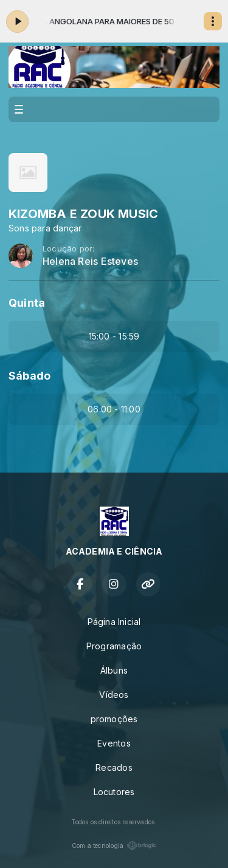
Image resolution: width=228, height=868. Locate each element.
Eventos (114, 743)
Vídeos (114, 695)
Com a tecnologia (114, 846)
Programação (114, 646)
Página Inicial (114, 622)
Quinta (27, 303)
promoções (114, 719)
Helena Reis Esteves (90, 261)
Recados (114, 767)
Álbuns (114, 670)
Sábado (29, 376)
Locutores (114, 792)
